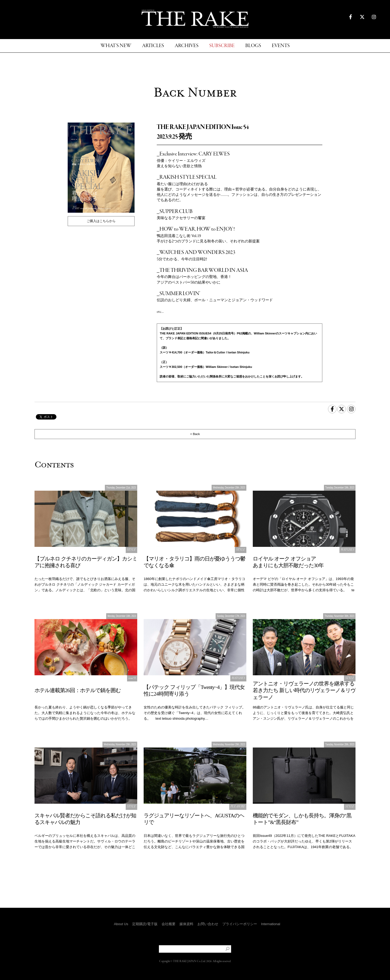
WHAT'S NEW (116, 46)
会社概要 (169, 924)
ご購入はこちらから (101, 221)
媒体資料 (186, 924)
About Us (121, 924)
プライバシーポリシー (240, 924)
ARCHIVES (187, 46)
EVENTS (281, 46)
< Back (195, 434)
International (271, 924)
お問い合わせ (208, 924)
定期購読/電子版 (145, 924)
